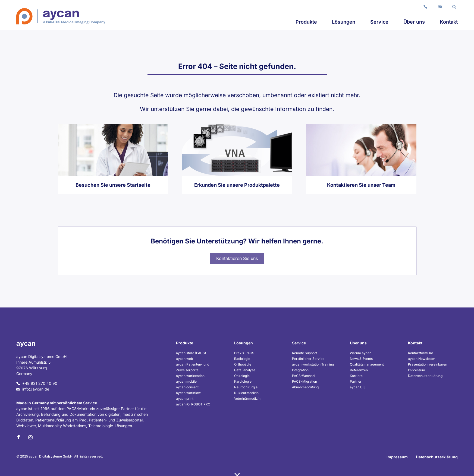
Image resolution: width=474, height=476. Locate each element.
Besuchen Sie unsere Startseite (113, 185)
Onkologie (242, 376)
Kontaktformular (421, 353)
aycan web (184, 359)
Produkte (306, 22)
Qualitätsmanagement (367, 364)
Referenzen (359, 370)
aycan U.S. (358, 387)
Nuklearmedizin (246, 393)
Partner (356, 381)
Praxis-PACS (244, 353)
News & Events (361, 359)
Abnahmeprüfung (305, 387)
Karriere (356, 376)
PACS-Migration (305, 381)
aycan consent (187, 387)
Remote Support (305, 353)
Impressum (417, 370)
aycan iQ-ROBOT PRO (193, 404)
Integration (300, 370)
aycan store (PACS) (191, 353)
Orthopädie (243, 364)
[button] (454, 7)
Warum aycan (361, 353)
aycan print (185, 399)
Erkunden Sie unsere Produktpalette (237, 185)
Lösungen (344, 22)
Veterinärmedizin (247, 399)
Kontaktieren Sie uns (237, 258)
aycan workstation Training (313, 364)
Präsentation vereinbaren (428, 364)
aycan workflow (188, 393)
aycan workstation (190, 376)
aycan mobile (186, 381)
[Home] (61, 16)
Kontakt (449, 22)
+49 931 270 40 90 (37, 383)
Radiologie (242, 359)
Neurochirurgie (246, 387)
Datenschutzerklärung (425, 376)
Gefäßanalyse (245, 370)
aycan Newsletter (422, 359)
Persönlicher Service (308, 359)
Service (379, 22)
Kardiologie (243, 381)
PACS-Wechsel (304, 376)
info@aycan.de (33, 389)
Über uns (414, 22)
